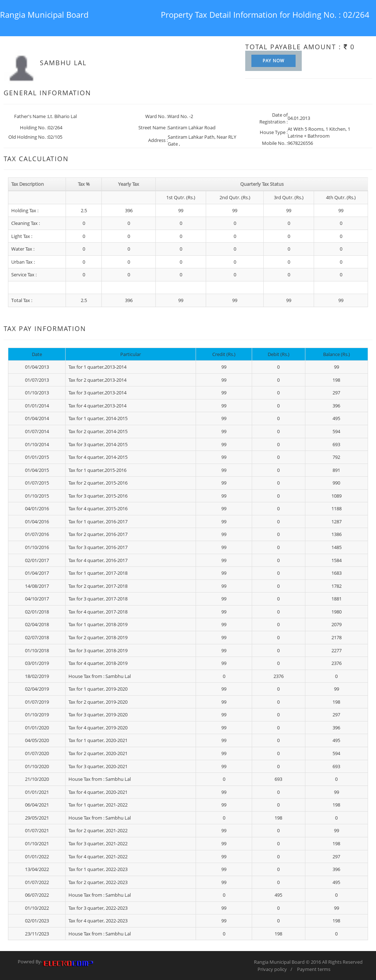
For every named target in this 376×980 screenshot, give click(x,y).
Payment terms (314, 969)
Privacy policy (272, 969)
